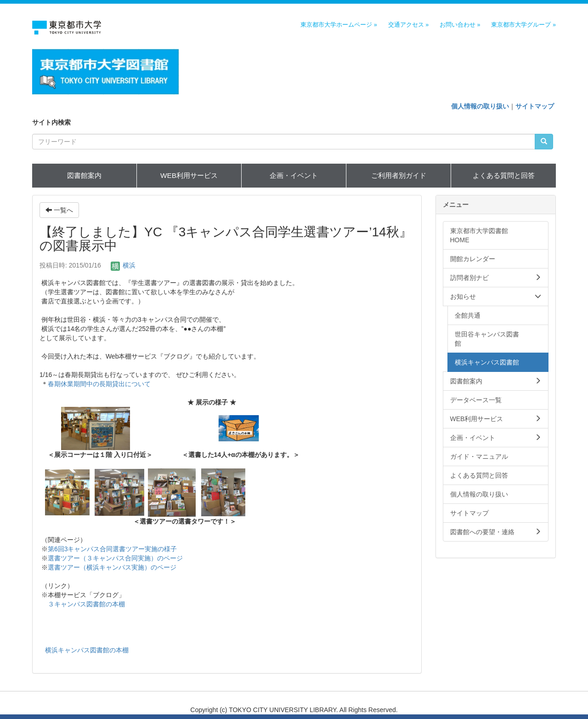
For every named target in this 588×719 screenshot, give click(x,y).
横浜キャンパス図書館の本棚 (87, 650)
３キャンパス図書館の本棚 (86, 604)
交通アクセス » (409, 25)
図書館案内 (84, 175)
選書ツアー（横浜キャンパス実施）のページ (112, 567)
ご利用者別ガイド (399, 175)
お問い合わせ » (460, 25)
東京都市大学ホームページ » (339, 25)
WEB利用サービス (189, 175)
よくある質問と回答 (504, 175)
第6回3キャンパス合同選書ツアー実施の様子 (113, 549)
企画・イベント (294, 175)
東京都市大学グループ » (523, 25)
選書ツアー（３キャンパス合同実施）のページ (115, 558)
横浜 (123, 265)
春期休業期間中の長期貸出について (99, 384)
